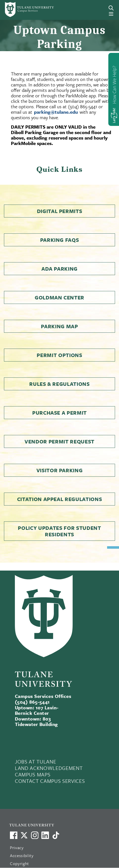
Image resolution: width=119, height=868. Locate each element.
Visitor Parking (60, 470)
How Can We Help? (114, 85)
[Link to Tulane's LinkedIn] (45, 835)
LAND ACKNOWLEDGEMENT (49, 768)
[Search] (111, 8)
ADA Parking (59, 269)
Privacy (17, 848)
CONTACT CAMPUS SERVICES (50, 781)
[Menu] (111, 14)
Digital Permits (60, 211)
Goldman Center (59, 297)
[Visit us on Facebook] (14, 835)
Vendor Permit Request (59, 441)
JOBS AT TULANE (35, 761)
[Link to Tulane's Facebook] (35, 835)
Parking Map (59, 326)
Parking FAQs (60, 240)
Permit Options (59, 355)
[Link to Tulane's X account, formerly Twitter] (24, 835)
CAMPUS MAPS (33, 774)
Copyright (19, 863)
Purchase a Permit (59, 413)
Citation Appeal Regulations (60, 499)
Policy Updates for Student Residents (59, 531)
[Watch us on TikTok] (56, 835)
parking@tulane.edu (56, 112)
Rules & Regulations (59, 384)
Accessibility (22, 855)
